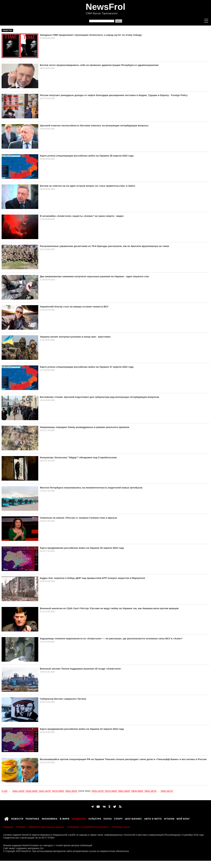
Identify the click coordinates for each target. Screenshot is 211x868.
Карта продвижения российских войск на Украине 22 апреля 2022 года (82, 729)
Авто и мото (153, 818)
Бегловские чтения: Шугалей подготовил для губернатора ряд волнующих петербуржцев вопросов (99, 397)
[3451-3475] (45, 791)
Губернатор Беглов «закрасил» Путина (63, 699)
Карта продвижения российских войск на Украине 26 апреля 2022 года (82, 548)
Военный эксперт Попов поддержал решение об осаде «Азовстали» (81, 669)
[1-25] (4, 791)
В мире (65, 818)
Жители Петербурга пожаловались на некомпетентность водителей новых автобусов (91, 488)
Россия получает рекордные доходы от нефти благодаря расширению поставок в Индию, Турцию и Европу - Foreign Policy (114, 95)
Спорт (118, 818)
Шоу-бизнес (133, 818)
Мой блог (183, 818)
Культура (95, 818)
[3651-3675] (150, 791)
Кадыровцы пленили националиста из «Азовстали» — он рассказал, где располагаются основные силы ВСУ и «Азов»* (111, 638)
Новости (17, 818)
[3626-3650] (137, 791)
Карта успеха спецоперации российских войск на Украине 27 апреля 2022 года (87, 367)
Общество (7, 30)
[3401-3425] (18, 791)
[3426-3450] (31, 791)
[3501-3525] (71, 791)
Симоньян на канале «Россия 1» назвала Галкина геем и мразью (78, 518)
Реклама (21, 827)
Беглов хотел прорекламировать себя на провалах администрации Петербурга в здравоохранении (99, 65)
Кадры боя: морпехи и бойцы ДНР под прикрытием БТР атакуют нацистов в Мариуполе (92, 578)
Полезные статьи (121, 827)
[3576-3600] (111, 791)
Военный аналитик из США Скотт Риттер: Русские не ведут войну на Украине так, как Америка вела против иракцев (109, 608)
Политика (32, 818)
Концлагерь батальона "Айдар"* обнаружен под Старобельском (78, 457)
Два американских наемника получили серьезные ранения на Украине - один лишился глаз (94, 276)
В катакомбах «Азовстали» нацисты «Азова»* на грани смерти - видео (82, 216)
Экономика (50, 818)
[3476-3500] (58, 791)
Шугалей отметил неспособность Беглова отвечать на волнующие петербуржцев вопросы (94, 125)
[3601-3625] (124, 791)
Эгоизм (169, 818)
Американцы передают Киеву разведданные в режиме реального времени (85, 427)
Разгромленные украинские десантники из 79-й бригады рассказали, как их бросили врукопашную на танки (104, 246)
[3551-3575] (98, 791)
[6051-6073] (167, 791)
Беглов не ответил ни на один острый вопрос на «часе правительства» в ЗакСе (88, 186)
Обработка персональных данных (46, 827)
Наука (108, 818)
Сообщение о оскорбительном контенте (88, 827)
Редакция (8, 827)
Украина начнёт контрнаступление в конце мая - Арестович (75, 337)
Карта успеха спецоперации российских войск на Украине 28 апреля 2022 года (87, 156)
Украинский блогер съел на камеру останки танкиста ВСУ (74, 307)
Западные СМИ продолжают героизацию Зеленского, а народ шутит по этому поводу (91, 35)
